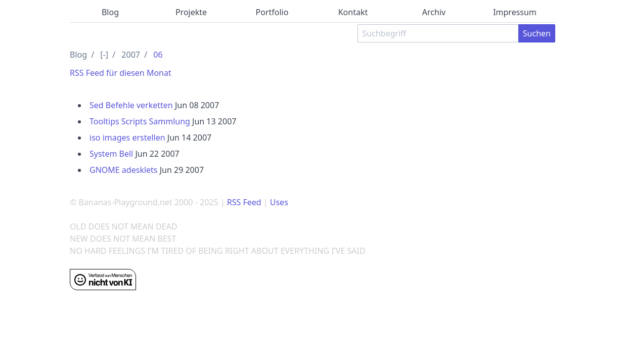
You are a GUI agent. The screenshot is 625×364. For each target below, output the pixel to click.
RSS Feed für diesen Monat (121, 73)
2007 (131, 55)
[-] (104, 55)
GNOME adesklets (124, 170)
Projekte (191, 12)
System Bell (111, 154)
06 (158, 55)
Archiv (434, 12)
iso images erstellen (127, 138)
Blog (110, 12)
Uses (279, 202)
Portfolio (272, 12)
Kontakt (353, 12)
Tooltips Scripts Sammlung (140, 121)
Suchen (537, 33)
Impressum (515, 12)
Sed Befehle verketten (131, 105)
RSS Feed (244, 202)
